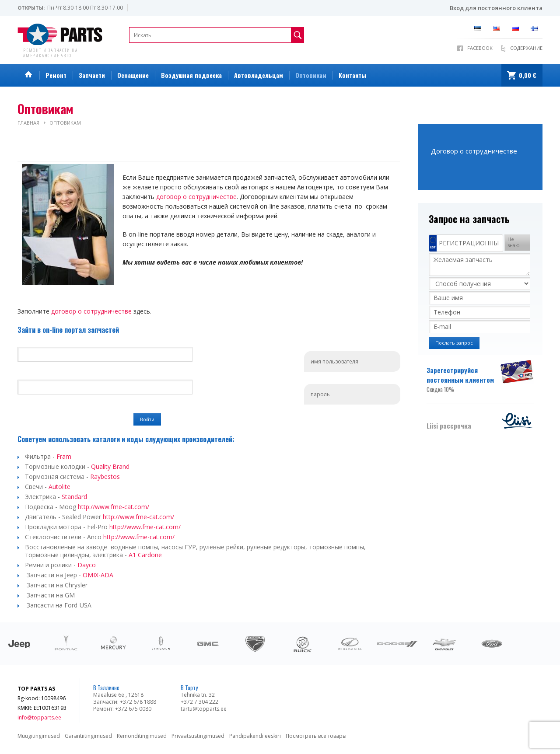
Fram (64, 456)
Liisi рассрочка (449, 426)
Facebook (480, 48)
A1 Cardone (145, 555)
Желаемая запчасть (479, 265)
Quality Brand (110, 466)
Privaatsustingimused (198, 736)
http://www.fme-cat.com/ (114, 507)
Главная (28, 123)
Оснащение (133, 75)
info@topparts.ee (39, 717)
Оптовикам (311, 75)
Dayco (87, 565)
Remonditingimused (142, 736)
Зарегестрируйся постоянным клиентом (463, 380)
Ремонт (56, 75)
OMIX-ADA (98, 575)
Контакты (352, 75)
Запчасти (92, 75)
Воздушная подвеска (191, 75)
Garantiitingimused (88, 736)
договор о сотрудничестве (196, 197)
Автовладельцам (259, 75)
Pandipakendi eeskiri (255, 736)
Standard (74, 497)
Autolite (59, 487)
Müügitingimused (39, 736)
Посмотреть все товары (316, 736)
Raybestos (105, 476)
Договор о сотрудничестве (474, 151)
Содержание (526, 48)
